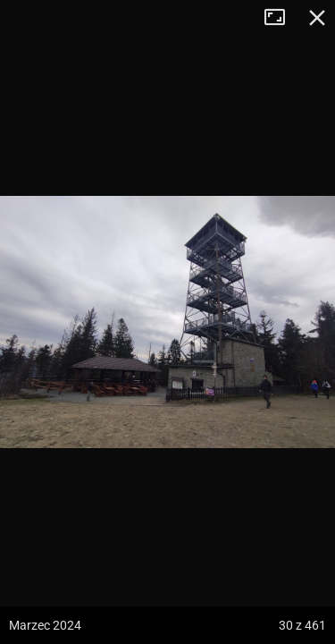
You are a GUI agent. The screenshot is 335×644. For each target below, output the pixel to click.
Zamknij (317, 18)
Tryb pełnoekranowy (281, 18)
